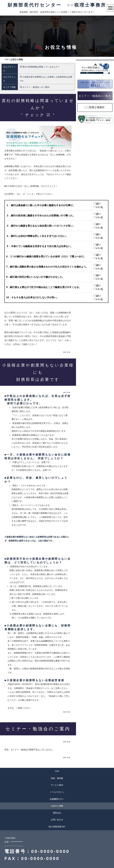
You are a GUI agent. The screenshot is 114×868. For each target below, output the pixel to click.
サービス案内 (57, 785)
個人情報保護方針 (57, 827)
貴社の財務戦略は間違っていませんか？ (41, 67)
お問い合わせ (57, 820)
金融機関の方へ (57, 799)
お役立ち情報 (57, 806)
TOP (7, 59)
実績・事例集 (57, 778)
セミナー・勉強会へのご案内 (36, 87)
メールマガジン (57, 792)
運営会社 (57, 813)
